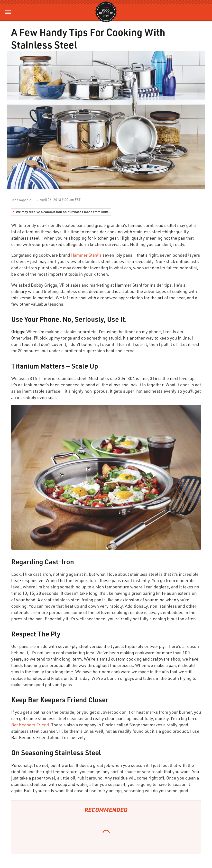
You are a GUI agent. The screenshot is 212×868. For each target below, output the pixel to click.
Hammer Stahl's (86, 255)
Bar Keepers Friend (30, 725)
